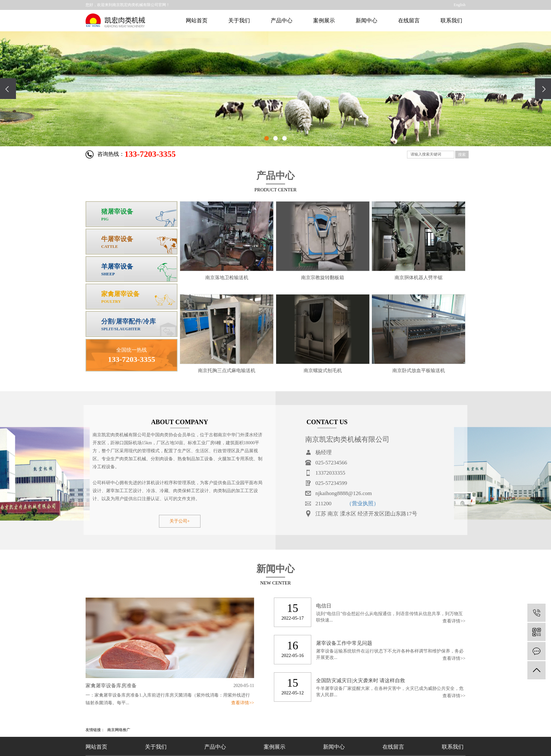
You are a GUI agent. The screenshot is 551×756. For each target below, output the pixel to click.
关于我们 (239, 21)
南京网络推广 (119, 730)
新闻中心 (366, 21)
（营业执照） (363, 504)
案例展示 (324, 21)
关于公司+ (180, 521)
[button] (267, 138)
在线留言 (409, 21)
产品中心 (282, 21)
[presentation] (8, 89)
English (460, 5)
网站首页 (197, 21)
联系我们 (451, 21)
